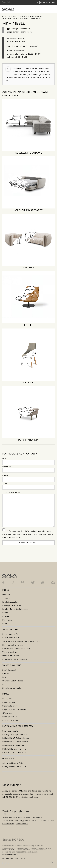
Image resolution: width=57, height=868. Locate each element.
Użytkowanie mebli (11, 656)
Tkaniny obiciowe (10, 652)
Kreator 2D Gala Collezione (14, 752)
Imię (5, 459)
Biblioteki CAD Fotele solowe (15, 742)
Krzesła (6, 616)
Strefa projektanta (10, 731)
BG (53, 2)
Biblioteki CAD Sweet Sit (13, 745)
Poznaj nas (7, 699)
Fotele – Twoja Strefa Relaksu (15, 609)
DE (50, 2)
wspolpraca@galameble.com (15, 831)
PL (38, 2)
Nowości (6, 595)
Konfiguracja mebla (11, 638)
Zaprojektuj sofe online (12, 688)
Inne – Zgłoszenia (10, 720)
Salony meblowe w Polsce (31, 16)
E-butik (6, 674)
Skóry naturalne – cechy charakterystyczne (21, 641)
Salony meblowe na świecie (14, 767)
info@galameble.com (30, 804)
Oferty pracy (8, 713)
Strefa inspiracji (9, 670)
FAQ (4, 684)
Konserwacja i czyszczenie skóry (16, 648)
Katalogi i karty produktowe (14, 734)
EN (41, 2)
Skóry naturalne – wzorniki (14, 645)
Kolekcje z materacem (12, 605)
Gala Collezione (9, 16)
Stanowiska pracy (10, 706)
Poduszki (6, 623)
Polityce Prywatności (12, 537)
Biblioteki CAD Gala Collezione (16, 738)
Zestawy (6, 598)
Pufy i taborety (9, 620)
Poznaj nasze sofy (10, 634)
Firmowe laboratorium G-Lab (15, 659)
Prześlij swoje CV (10, 717)
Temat (6, 483)
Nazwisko (8, 466)
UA (47, 2)
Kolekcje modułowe (11, 602)
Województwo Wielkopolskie (15, 18)
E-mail (6, 476)
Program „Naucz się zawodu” (15, 709)
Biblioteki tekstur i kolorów (14, 749)
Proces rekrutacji (10, 702)
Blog (4, 677)
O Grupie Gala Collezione (13, 681)
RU (44, 2)
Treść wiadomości (12, 493)
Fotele (5, 613)
